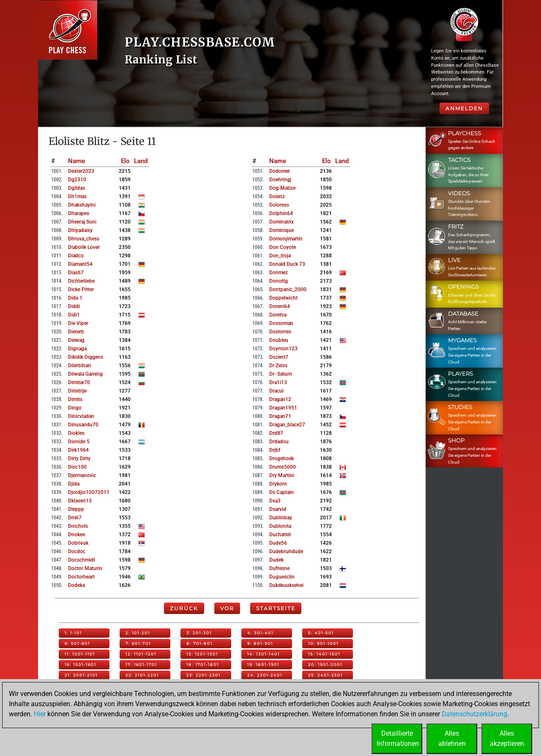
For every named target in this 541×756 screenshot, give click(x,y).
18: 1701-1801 (203, 665)
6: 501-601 (77, 643)
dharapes (79, 213)
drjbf (275, 450)
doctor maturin (85, 568)
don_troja (280, 256)
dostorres (280, 332)
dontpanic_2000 (288, 289)
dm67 (75, 518)
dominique (281, 230)
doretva (278, 315)
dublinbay (281, 518)
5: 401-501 (321, 633)
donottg (279, 281)
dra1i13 (278, 382)
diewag (76, 340)
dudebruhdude (286, 551)
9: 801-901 (260, 643)
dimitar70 (79, 382)
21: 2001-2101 (81, 675)
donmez (279, 273)
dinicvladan (81, 416)
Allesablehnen (452, 738)
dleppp (76, 509)
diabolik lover (84, 247)
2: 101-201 (138, 633)
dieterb (76, 332)
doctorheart (81, 577)
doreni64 (280, 306)
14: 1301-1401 (264, 654)
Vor (227, 608)
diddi (74, 306)
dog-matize (282, 188)
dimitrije (77, 391)
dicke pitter (81, 289)
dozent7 (279, 357)
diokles (76, 433)
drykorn (278, 484)
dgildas (77, 188)
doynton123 (283, 349)
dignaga (77, 349)
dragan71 (280, 416)
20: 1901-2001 (325, 665)
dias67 (76, 273)
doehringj (280, 180)
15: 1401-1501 (324, 654)
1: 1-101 (73, 633)
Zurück (184, 608)
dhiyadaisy (80, 230)
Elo (125, 161)
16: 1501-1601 (81, 665)
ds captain (281, 492)
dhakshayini (82, 205)
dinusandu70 (83, 425)
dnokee (77, 535)
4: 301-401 (260, 633)
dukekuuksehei (286, 585)
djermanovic (82, 475)
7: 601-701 (138, 643)
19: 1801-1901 (263, 665)
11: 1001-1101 (80, 654)
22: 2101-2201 (142, 675)
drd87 (276, 433)
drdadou (279, 442)
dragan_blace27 (287, 425)
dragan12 (280, 399)
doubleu (279, 340)
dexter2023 (81, 171)
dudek (276, 560)
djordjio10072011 (89, 492)
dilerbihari (79, 366)
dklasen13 (80, 501)
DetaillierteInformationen (398, 738)
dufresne (279, 568)
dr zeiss (278, 366)
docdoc (77, 551)
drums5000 (283, 467)
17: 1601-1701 (141, 665)
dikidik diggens (86, 357)
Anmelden (464, 108)
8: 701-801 (199, 643)
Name (77, 161)
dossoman (281, 323)
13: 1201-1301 (202, 654)
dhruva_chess (84, 239)
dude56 (278, 543)
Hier (40, 714)
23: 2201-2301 (204, 675)
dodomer (280, 171)
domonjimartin (286, 239)
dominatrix (281, 222)
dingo (75, 408)
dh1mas (77, 197)
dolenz (277, 197)
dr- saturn (281, 374)
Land (141, 161)
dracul (276, 391)
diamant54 (80, 264)
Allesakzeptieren (507, 738)
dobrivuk (78, 543)
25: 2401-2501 (325, 675)
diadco (76, 256)
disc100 (77, 467)
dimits (75, 399)
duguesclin (282, 577)
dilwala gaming (85, 374)
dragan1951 (283, 408)
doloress (279, 205)
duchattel (280, 535)
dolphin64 (281, 213)
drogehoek (281, 459)
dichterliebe (81, 281)
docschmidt (82, 560)
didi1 (74, 315)
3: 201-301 (199, 633)
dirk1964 (78, 450)
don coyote (283, 247)
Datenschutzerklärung (474, 714)
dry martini (282, 475)
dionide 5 (79, 442)
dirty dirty (79, 459)
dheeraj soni (82, 222)
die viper (78, 323)
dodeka (77, 585)
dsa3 (275, 501)
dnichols (78, 526)
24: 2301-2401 (265, 675)
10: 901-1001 (323, 643)
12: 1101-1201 (141, 654)
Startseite (276, 608)
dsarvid (278, 509)
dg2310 (77, 180)
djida (74, 484)
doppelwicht (283, 298)
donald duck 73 (287, 264)
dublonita (280, 526)
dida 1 (75, 298)
